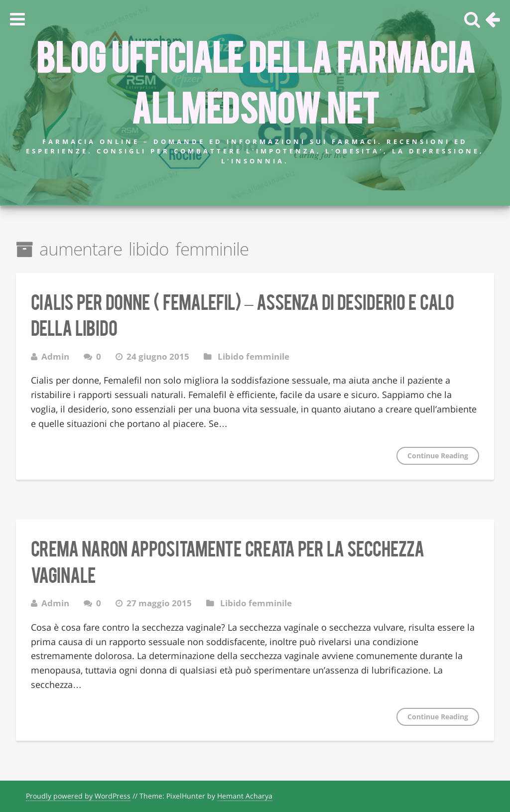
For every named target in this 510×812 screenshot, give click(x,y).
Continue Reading (438, 456)
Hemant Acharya (245, 796)
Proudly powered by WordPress (78, 796)
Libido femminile (254, 356)
